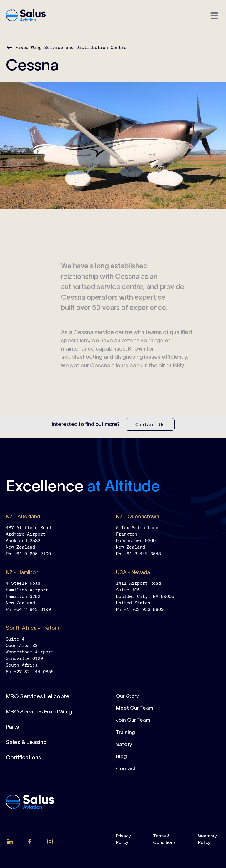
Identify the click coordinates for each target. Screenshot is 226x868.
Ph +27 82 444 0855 (30, 671)
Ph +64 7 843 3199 (28, 609)
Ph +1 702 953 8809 (140, 609)
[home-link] (26, 16)
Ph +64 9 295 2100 (28, 554)
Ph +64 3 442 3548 (138, 554)
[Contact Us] (150, 424)
